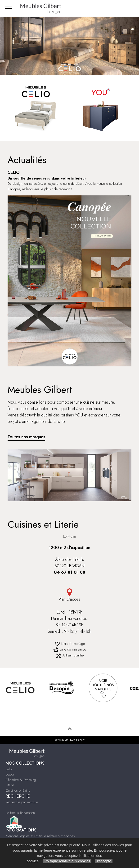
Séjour (10, 774)
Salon (9, 769)
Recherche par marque (22, 802)
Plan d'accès (69, 595)
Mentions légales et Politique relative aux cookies (40, 836)
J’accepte (104, 861)
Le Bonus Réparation (20, 813)
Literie (10, 785)
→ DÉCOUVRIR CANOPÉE (102, 236)
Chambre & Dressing (21, 780)
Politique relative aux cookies (67, 861)
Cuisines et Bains (18, 790)
